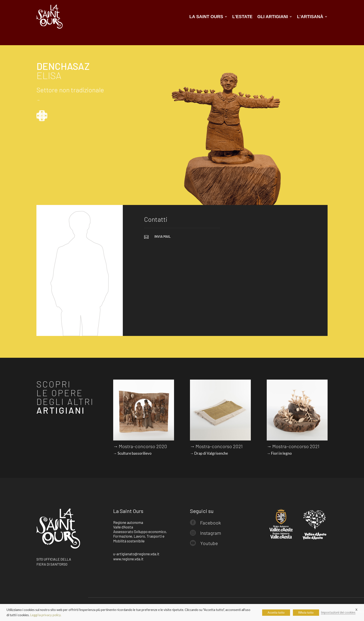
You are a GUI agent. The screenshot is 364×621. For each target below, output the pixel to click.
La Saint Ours (206, 17)
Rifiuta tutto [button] (306, 612)
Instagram (211, 533)
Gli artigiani (273, 17)
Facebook (211, 523)
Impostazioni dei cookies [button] (338, 612)
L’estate (242, 17)
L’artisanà (310, 17)
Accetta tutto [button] (276, 612)
